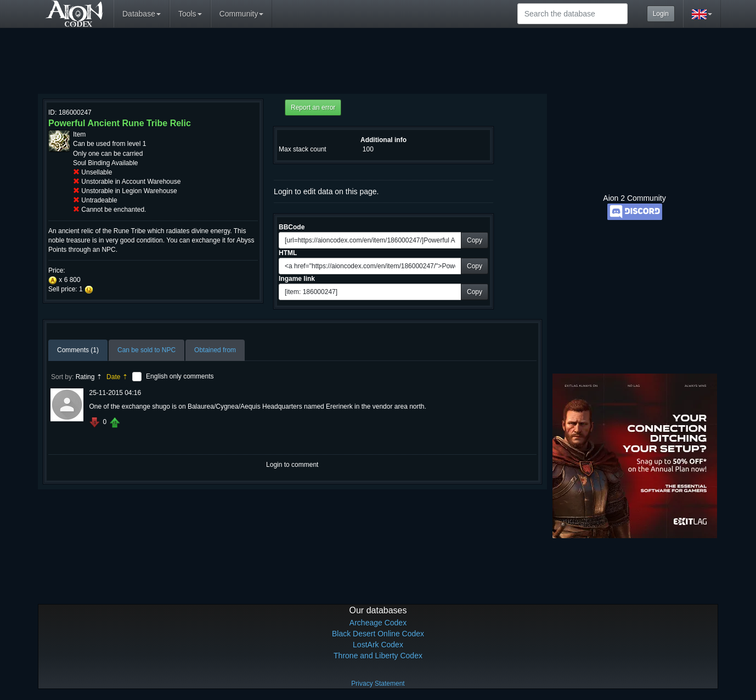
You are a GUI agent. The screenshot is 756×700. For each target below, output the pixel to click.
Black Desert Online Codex (378, 634)
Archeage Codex (378, 623)
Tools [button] (190, 14)
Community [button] (242, 14)
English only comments (180, 376)
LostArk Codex (378, 645)
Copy (475, 240)
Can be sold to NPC (146, 350)
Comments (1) (78, 350)
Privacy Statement (378, 684)
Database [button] (142, 14)
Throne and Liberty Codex (378, 656)
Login (661, 14)
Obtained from (215, 350)
